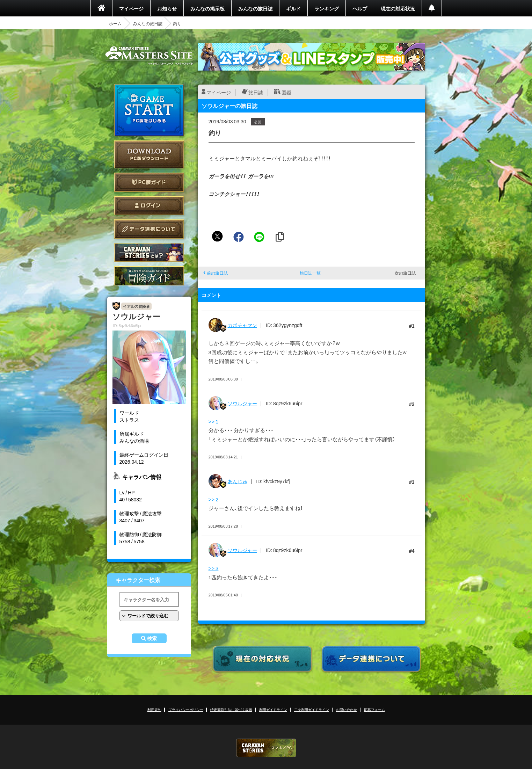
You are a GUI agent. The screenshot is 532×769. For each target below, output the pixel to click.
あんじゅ (238, 481)
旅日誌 (256, 92)
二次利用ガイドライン (312, 709)
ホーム (115, 23)
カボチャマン (242, 325)
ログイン (149, 206)
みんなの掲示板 (207, 8)
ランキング (327, 8)
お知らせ (167, 8)
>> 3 (214, 568)
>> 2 (214, 499)
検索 (152, 638)
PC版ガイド (149, 182)
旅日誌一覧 (310, 273)
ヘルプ (360, 8)
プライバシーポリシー (186, 709)
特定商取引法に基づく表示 (231, 709)
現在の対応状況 (398, 8)
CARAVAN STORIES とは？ (149, 252)
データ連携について (149, 229)
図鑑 (286, 92)
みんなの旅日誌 (255, 8)
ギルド (293, 8)
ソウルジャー (242, 403)
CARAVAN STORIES (266, 748)
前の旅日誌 (217, 273)
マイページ (131, 8)
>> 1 (214, 421)
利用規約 (154, 709)
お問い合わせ (347, 709)
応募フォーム (374, 709)
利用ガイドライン (273, 709)
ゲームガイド (149, 276)
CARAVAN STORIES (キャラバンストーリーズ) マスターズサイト (149, 56)
